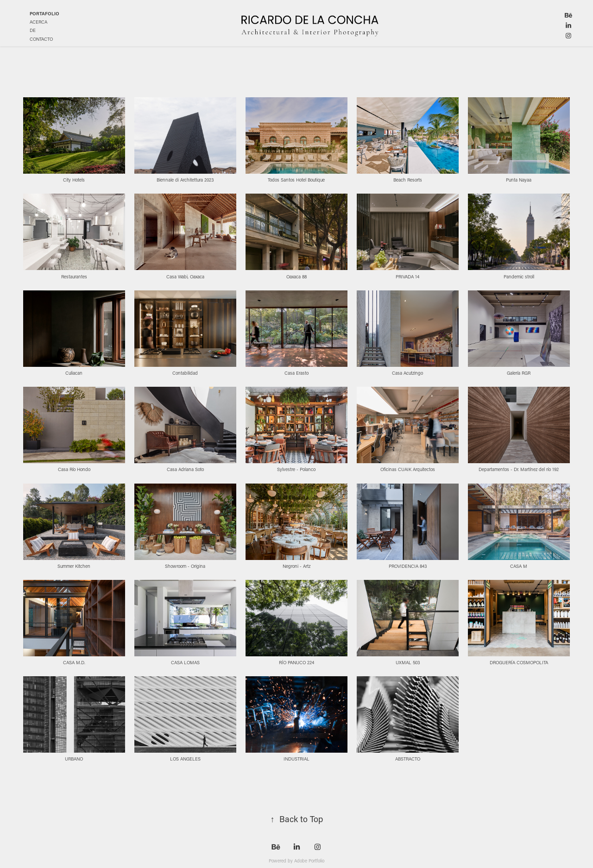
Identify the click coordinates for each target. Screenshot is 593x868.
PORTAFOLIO (44, 14)
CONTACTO (41, 39)
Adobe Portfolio (309, 861)
